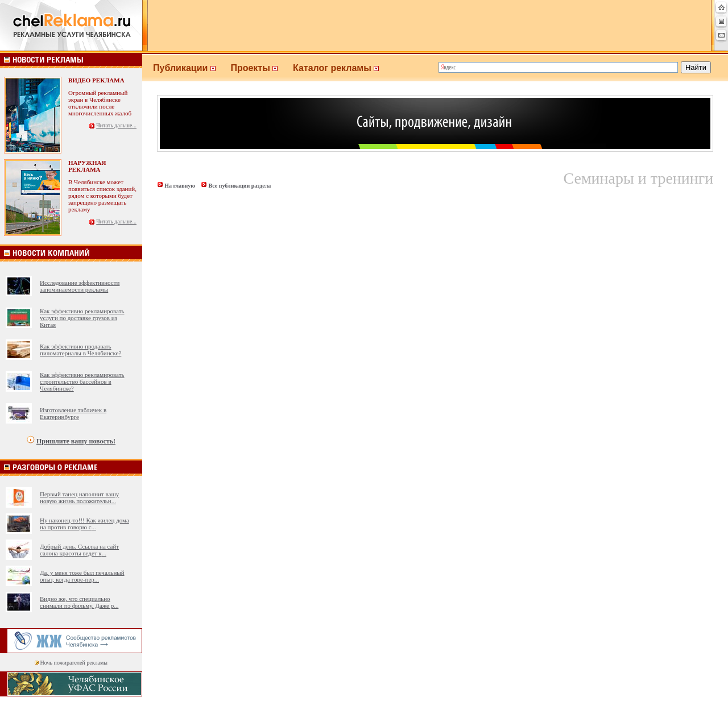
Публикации (192, 68)
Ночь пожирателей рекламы (74, 663)
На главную (180, 186)
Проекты (262, 68)
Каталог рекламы (341, 68)
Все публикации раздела (239, 186)
